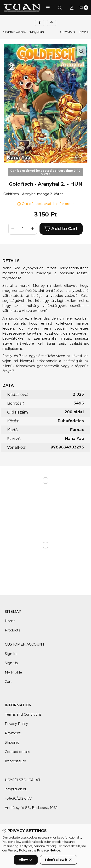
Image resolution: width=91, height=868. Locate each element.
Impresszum (15, 761)
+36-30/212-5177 (18, 798)
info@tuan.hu (16, 789)
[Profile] (72, 8)
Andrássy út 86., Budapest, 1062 (31, 808)
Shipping (12, 742)
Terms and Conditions (23, 714)
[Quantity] (23, 229)
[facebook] (40, 23)
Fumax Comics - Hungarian (25, 32)
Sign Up (11, 663)
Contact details (17, 752)
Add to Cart (61, 229)
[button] (48, 8)
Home (10, 621)
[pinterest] (51, 23)
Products (12, 630)
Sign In (11, 654)
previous (67, 32)
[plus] (33, 229)
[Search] (60, 8)
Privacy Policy (16, 724)
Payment (13, 733)
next (84, 32)
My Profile (13, 672)
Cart (8, 682)
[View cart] (84, 8)
